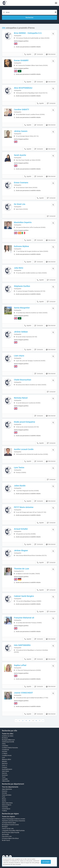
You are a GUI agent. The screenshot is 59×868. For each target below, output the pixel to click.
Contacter (39, 54)
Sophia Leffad (20, 665)
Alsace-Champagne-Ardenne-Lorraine (13, 819)
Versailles (5, 779)
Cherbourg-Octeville (8, 742)
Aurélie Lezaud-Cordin (24, 449)
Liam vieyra (19, 356)
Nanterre (5, 763)
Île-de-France (6, 840)
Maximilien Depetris (23, 222)
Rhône (4, 799)
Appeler (28, 54)
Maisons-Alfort (7, 759)
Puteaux (5, 767)
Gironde (4, 793)
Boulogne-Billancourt (8, 740)
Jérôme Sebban (21, 332)
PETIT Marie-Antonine (24, 507)
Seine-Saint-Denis (7, 803)
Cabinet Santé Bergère (24, 596)
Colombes (5, 746)
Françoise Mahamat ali (24, 618)
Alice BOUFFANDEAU (23, 88)
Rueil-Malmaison (7, 769)
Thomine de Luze (21, 569)
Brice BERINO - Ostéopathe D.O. (28, 33)
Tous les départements (10, 787)
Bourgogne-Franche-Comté (10, 825)
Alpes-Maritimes (7, 789)
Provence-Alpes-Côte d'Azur (10, 838)
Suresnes (5, 775)
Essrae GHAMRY (21, 60)
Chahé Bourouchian (23, 380)
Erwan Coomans (21, 183)
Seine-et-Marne (7, 805)
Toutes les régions (8, 817)
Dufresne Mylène (21, 246)
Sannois (4, 773)
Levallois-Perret (7, 755)
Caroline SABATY (21, 109)
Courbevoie (5, 750)
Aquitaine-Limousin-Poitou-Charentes (13, 821)
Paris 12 (4, 765)
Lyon (3, 757)
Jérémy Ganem (21, 131)
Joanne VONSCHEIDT (23, 693)
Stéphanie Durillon (22, 286)
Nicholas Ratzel (21, 398)
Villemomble (6, 781)
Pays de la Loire (7, 836)
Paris (4, 797)
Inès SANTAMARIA (22, 645)
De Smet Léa (20, 204)
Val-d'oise (5, 807)
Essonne (5, 791)
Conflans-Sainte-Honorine (10, 748)
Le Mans (5, 754)
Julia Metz (19, 268)
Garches (5, 752)
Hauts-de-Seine (7, 795)
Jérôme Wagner (21, 550)
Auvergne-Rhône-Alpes (9, 823)
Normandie (5, 834)
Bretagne (5, 827)
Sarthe (4, 801)
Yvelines (4, 811)
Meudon (4, 761)
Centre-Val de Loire (8, 829)
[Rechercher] (29, 18)
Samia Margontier (22, 308)
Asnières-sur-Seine (8, 736)
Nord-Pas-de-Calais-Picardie (11, 832)
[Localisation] (29, 12)
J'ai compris (46, 862)
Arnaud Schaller (21, 529)
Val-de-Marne (6, 809)
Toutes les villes (8, 734)
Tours (4, 777)
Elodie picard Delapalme (25, 422)
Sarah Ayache (20, 155)
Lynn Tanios (19, 467)
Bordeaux (5, 738)
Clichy (4, 744)
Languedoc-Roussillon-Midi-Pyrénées (13, 831)
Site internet (51, 54)
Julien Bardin (20, 486)
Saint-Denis (5, 771)
